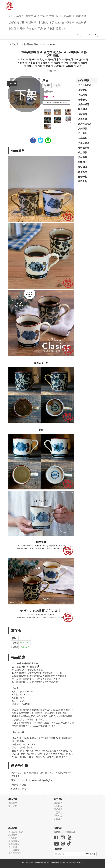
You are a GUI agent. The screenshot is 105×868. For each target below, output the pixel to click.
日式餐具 (43, 22)
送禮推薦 (49, 28)
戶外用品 (83, 128)
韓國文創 (61, 28)
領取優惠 (91, 854)
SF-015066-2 (49, 44)
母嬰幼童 (55, 22)
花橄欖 (47, 85)
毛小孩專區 (68, 22)
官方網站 (13, 806)
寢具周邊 (69, 16)
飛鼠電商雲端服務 (74, 863)
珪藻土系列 (84, 148)
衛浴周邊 (37, 28)
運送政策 (13, 847)
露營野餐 (83, 177)
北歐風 (57, 85)
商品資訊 (52, 71)
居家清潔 (81, 16)
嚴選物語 (14, 44)
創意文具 (31, 16)
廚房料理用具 (28, 22)
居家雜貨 (14, 22)
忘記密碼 (13, 835)
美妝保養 (14, 28)
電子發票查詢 (15, 853)
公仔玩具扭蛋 (16, 16)
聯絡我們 (13, 803)
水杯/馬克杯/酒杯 (30, 44)
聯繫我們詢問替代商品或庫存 (56, 102)
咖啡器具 (83, 100)
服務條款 (13, 838)
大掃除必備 (56, 16)
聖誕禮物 (26, 28)
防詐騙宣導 (14, 850)
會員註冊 (13, 832)
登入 (21, 832)
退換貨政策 (14, 844)
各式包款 (43, 16)
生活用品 (81, 22)
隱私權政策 (14, 841)
